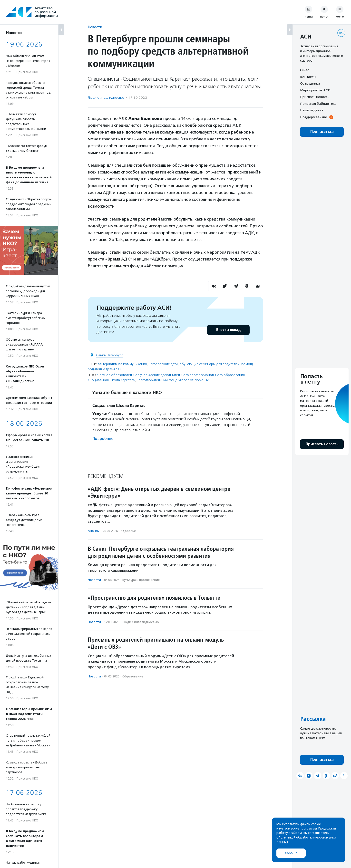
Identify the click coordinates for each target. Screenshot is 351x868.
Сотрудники (310, 83)
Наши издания (312, 110)
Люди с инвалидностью (106, 98)
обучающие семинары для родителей (210, 364)
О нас (304, 70)
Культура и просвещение (141, 580)
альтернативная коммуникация (122, 364)
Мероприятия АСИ (315, 90)
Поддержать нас (314, 117)
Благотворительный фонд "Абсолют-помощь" (173, 380)
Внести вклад (228, 330)
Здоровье (128, 531)
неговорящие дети (163, 364)
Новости (95, 27)
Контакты (308, 77)
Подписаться (322, 132)
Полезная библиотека (318, 104)
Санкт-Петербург (110, 355)
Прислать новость (315, 97)
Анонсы (94, 531)
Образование (133, 676)
